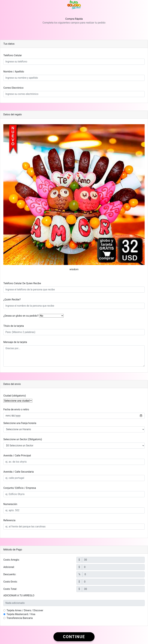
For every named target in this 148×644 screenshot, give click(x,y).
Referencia (9, 520)
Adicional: (9, 567)
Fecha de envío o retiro (16, 409)
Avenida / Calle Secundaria (18, 472)
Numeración (10, 504)
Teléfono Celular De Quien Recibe (22, 283)
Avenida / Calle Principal (17, 456)
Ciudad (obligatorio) (15, 396)
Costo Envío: (10, 582)
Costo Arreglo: (11, 560)
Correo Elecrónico (13, 88)
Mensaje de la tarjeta (15, 342)
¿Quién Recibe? (12, 300)
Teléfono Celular (13, 55)
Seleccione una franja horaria (20, 423)
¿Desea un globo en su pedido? (21, 316)
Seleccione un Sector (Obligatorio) (23, 439)
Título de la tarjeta (14, 326)
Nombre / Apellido (14, 72)
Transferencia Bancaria (20, 618)
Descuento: (10, 574)
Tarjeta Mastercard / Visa (21, 614)
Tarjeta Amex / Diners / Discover (25, 610)
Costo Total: (10, 589)
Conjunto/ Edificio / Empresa (20, 488)
